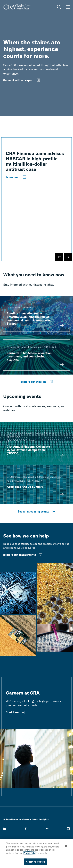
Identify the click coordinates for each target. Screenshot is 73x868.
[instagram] (68, 829)
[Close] (66, 846)
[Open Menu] (68, 7)
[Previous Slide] (59, 257)
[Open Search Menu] (59, 7)
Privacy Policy (30, 853)
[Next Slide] (68, 257)
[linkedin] (5, 829)
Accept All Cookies (35, 862)
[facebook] (26, 829)
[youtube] (47, 829)
